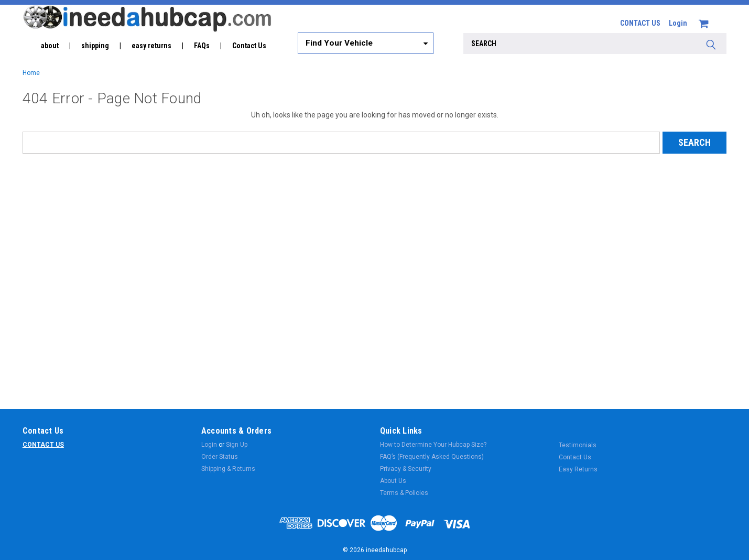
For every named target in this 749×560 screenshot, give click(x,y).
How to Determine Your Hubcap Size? (433, 445)
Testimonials (578, 445)
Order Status (220, 457)
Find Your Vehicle (339, 43)
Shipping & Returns (228, 469)
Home (31, 73)
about (50, 46)
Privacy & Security (406, 469)
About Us (393, 481)
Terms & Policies (404, 493)
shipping (95, 46)
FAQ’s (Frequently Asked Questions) (432, 457)
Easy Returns (578, 469)
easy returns (151, 46)
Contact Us (249, 46)
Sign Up (237, 445)
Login (678, 23)
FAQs (202, 46)
